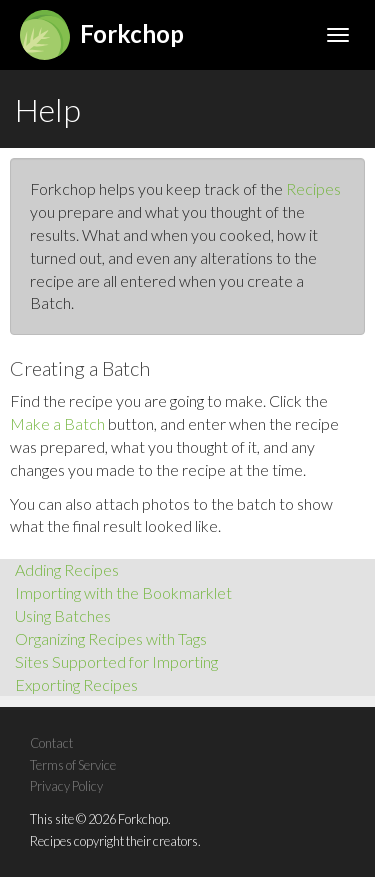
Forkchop (102, 33)
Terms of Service (73, 765)
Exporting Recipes (76, 684)
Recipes (313, 188)
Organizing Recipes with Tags (111, 638)
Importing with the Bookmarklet (123, 592)
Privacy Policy (66, 786)
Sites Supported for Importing (116, 661)
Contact (51, 743)
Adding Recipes (67, 569)
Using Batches (63, 615)
